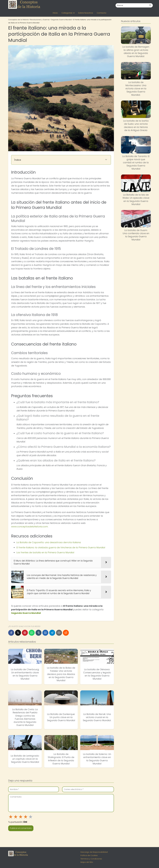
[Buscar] (150, 5)
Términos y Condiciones (91, 859)
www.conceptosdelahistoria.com (30, 527)
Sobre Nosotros (86, 13)
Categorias (67, 13)
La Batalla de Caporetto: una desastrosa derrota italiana (49, 542)
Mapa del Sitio (87, 862)
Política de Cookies (89, 855)
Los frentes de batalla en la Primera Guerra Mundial (45, 552)
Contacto (102, 13)
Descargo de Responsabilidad (94, 852)
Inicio (55, 13)
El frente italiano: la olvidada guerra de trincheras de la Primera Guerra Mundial (61, 547)
